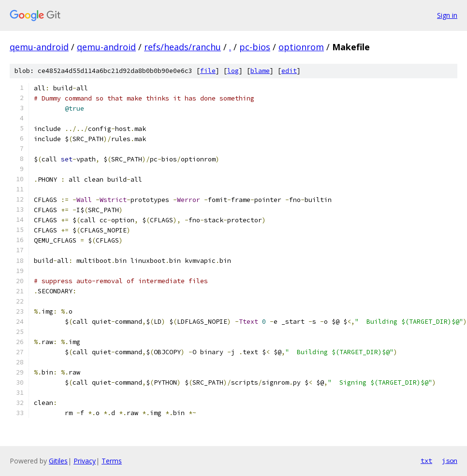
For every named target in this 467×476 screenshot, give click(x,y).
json (450, 461)
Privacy (85, 461)
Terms (112, 461)
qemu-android (39, 47)
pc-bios (255, 47)
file (208, 71)
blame (260, 71)
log (233, 71)
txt (426, 461)
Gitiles (58, 461)
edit (289, 71)
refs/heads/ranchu (182, 47)
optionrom (301, 47)
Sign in (447, 15)
